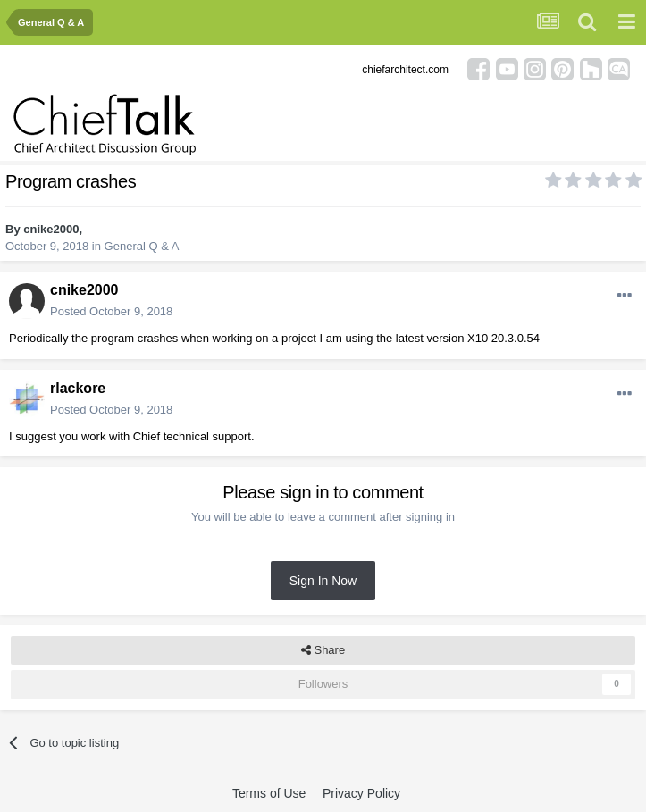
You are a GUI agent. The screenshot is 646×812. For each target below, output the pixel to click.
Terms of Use (269, 793)
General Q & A (142, 246)
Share (323, 650)
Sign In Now (323, 581)
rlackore (78, 388)
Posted (111, 311)
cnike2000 (51, 229)
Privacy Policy (361, 793)
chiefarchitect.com (405, 70)
